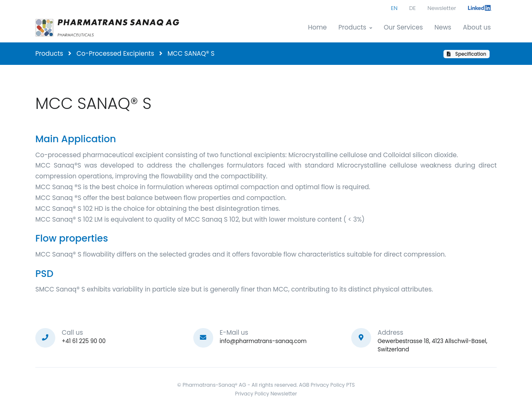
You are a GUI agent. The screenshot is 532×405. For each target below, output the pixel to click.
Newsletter (442, 8)
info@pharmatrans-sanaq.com (263, 341)
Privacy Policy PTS (333, 385)
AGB (304, 385)
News (443, 27)
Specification (467, 54)
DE (412, 8)
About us (477, 27)
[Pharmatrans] (108, 27)
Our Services (403, 27)
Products (352, 27)
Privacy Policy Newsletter (266, 394)
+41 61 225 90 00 (84, 341)
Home (317, 27)
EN (394, 8)
